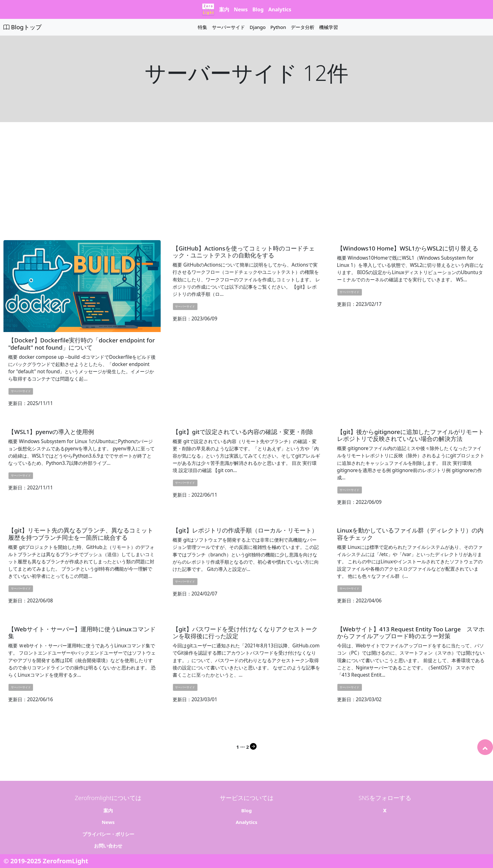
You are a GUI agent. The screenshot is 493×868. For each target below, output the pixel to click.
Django (258, 27)
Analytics (280, 9)
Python (278, 27)
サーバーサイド (228, 27)
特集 (202, 27)
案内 (224, 9)
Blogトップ (22, 27)
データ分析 (303, 27)
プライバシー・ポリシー (108, 829)
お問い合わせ (108, 841)
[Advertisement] (246, 181)
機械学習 (329, 27)
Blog (258, 9)
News (241, 9)
